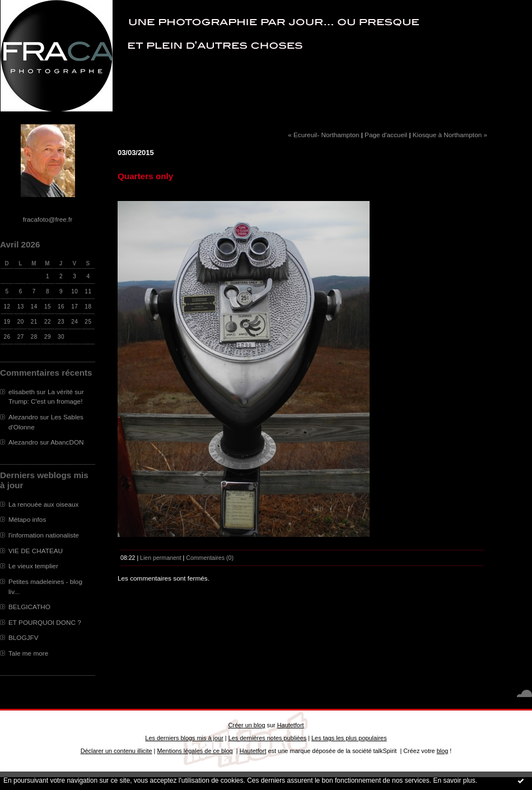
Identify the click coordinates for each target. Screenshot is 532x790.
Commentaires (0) (210, 558)
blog (443, 751)
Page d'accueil (386, 135)
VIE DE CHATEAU (36, 551)
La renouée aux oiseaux (43, 504)
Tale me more (28, 653)
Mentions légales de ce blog (195, 751)
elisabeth (22, 392)
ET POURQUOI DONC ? (45, 622)
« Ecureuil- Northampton (323, 135)
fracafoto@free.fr (48, 219)
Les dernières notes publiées (267, 738)
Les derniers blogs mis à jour (184, 738)
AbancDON (67, 442)
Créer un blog (246, 725)
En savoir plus (454, 780)
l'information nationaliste (44, 535)
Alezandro (23, 417)
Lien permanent (161, 558)
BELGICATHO (29, 607)
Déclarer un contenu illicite (116, 751)
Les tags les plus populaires (349, 738)
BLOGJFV (24, 637)
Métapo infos (27, 519)
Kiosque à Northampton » (450, 135)
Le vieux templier (33, 566)
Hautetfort (291, 725)
